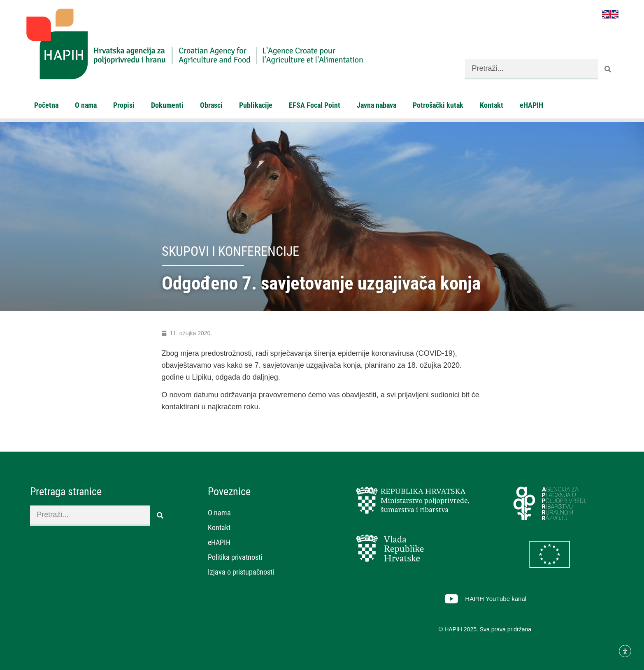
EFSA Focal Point (315, 105)
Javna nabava (377, 105)
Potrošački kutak (438, 105)
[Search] (608, 69)
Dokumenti (167, 105)
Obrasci (211, 105)
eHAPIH (531, 105)
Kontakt (492, 105)
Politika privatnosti (235, 557)
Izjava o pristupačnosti (241, 572)
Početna (46, 105)
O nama (86, 105)
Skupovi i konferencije (230, 251)
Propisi (124, 105)
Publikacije (256, 105)
